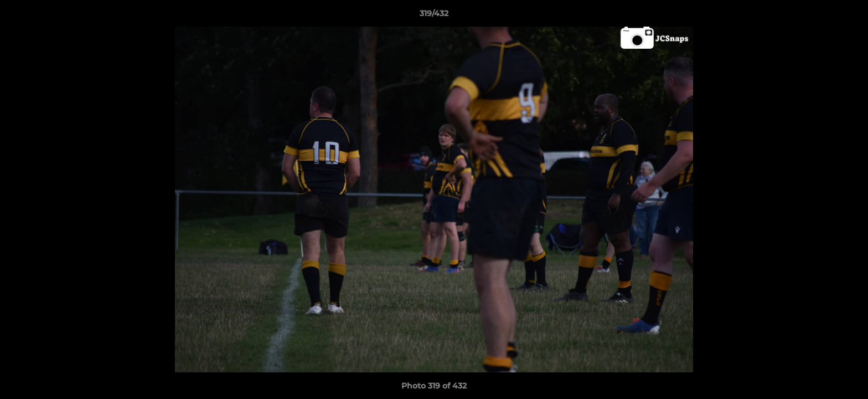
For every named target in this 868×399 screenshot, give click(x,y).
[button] (848, 16)
